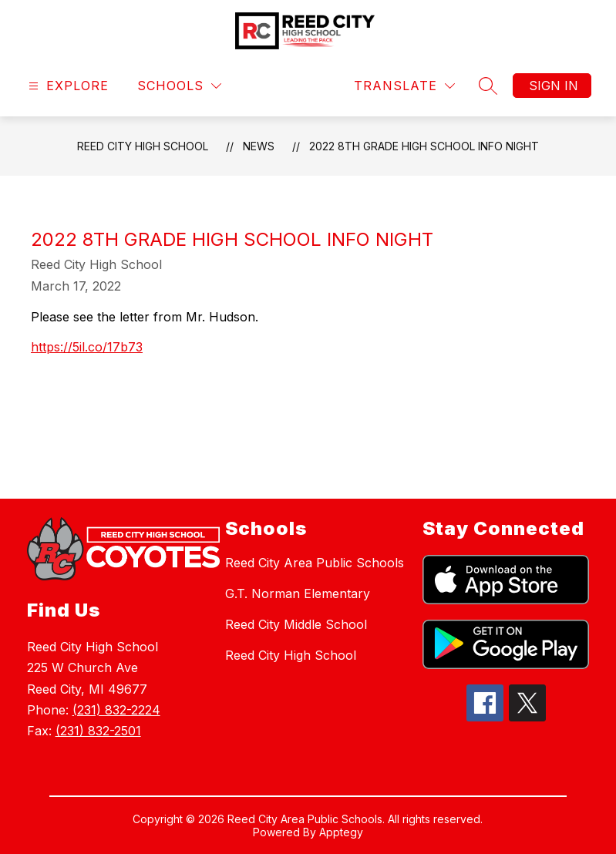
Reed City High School (143, 146)
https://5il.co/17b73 (87, 347)
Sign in (554, 86)
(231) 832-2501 (98, 731)
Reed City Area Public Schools (315, 563)
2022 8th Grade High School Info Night (424, 146)
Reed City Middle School (296, 624)
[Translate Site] (404, 86)
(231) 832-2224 (116, 710)
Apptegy (341, 832)
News (259, 146)
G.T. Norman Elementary (298, 593)
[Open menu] (67, 86)
